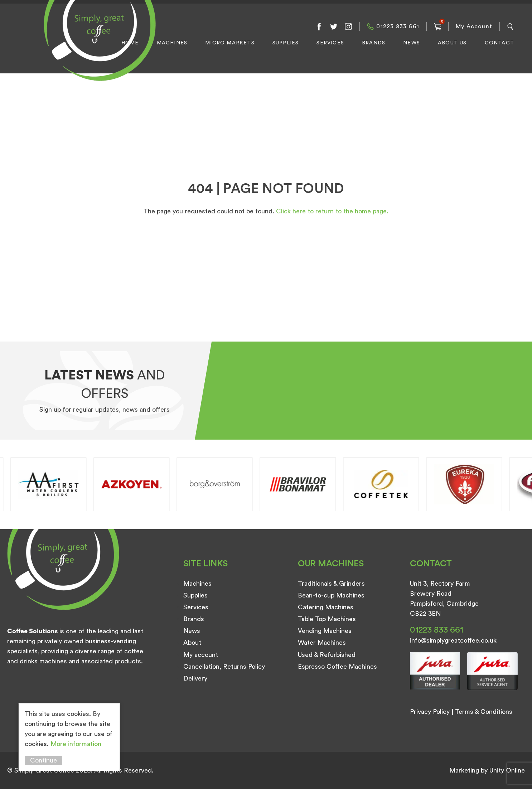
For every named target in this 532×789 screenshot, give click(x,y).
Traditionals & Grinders (331, 584)
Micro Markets (230, 43)
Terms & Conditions (484, 712)
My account (201, 655)
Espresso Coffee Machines (337, 667)
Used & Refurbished (327, 655)
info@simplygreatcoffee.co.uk (453, 640)
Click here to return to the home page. (332, 211)
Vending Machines (325, 631)
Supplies (286, 43)
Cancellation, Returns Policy (224, 667)
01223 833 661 (398, 26)
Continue (43, 760)
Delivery (195, 678)
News (412, 43)
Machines (172, 43)
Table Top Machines (327, 619)
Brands (374, 43)
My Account (474, 26)
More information (76, 744)
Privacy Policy (430, 712)
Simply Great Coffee (98, 49)
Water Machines (322, 643)
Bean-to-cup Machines (331, 595)
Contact (499, 43)
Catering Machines (326, 607)
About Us (452, 43)
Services (330, 43)
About (192, 643)
